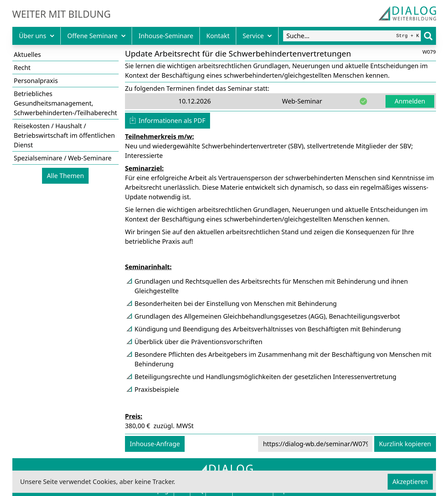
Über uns (37, 36)
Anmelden (410, 101)
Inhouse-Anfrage (155, 444)
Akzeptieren (410, 482)
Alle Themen (65, 176)
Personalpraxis (36, 81)
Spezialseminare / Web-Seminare (63, 158)
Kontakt (218, 36)
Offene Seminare (96, 36)
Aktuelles (27, 54)
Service (257, 36)
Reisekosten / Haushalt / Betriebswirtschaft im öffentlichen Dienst (64, 135)
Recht (22, 67)
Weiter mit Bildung (62, 14)
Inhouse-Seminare (166, 36)
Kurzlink (405, 444)
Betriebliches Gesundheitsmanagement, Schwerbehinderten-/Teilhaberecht (65, 103)
